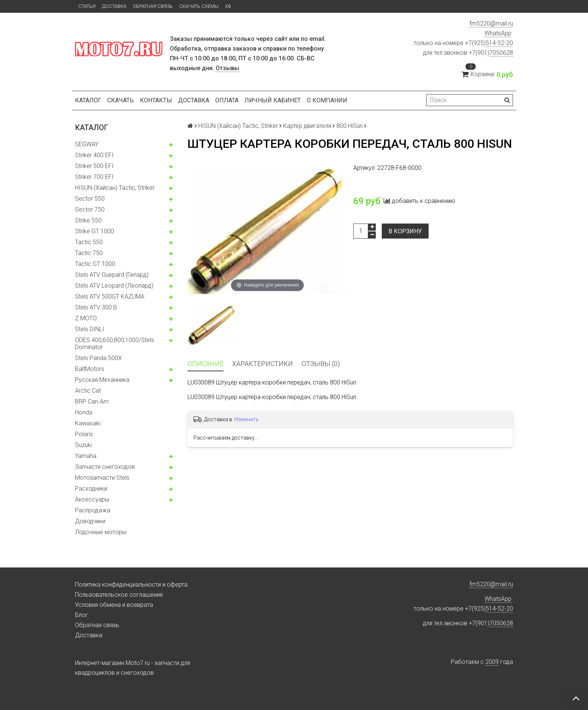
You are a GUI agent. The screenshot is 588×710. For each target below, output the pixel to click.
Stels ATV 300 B (96, 307)
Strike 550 (88, 220)
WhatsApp (498, 33)
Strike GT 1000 (94, 231)
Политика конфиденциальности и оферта (131, 585)
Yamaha (86, 456)
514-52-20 (499, 43)
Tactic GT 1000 (95, 264)
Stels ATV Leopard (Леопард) (114, 286)
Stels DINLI (90, 329)
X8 (228, 6)
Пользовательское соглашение (119, 595)
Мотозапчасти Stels (102, 478)
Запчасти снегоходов (105, 467)
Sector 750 (90, 209)
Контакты (156, 100)
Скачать (121, 100)
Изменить (247, 419)
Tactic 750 (89, 253)
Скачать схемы (199, 6)
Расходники (91, 489)
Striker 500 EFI (94, 166)
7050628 (501, 53)
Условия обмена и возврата (114, 605)
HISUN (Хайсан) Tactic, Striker (115, 188)
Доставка (114, 6)
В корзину (405, 231)
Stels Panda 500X (98, 358)
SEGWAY (87, 144)
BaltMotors (90, 369)
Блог (82, 615)
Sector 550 (90, 199)
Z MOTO (86, 318)
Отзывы (227, 68)
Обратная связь (153, 6)
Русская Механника (102, 380)
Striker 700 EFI (94, 177)
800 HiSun (349, 126)
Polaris (84, 434)
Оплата (227, 100)
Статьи (87, 6)
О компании (327, 100)
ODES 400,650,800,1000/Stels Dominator (115, 344)
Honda (84, 412)
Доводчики (90, 521)
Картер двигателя (307, 126)
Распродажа (93, 510)
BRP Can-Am (92, 402)
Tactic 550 (89, 242)
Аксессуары (92, 499)
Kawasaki (88, 423)
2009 (492, 662)
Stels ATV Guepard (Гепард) (112, 275)
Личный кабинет (273, 100)
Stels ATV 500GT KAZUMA (110, 296)
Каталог (88, 100)
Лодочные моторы (101, 532)
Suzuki (83, 445)
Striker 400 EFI (94, 155)
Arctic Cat (88, 391)
